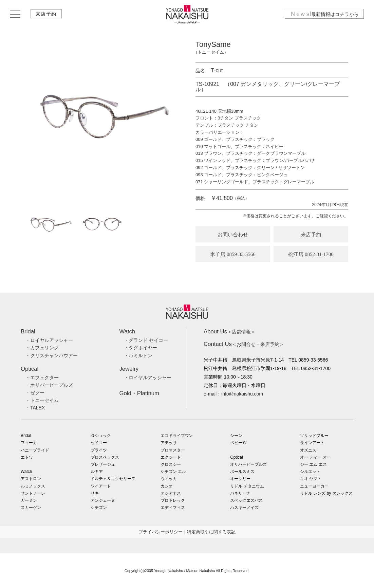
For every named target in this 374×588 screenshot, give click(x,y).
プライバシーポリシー (161, 532)
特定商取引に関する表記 (211, 532)
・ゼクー (35, 393)
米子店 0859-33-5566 (233, 254)
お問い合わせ (233, 235)
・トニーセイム (42, 400)
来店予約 (46, 15)
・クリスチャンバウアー (52, 355)
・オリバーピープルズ (49, 385)
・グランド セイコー (146, 340)
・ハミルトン (138, 355)
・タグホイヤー (141, 348)
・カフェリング (42, 348)
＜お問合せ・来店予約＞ (244, 344)
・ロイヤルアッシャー (49, 340)
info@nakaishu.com (242, 394)
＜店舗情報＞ (230, 332)
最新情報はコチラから (324, 15)
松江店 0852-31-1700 (311, 254)
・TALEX (35, 408)
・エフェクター (42, 378)
